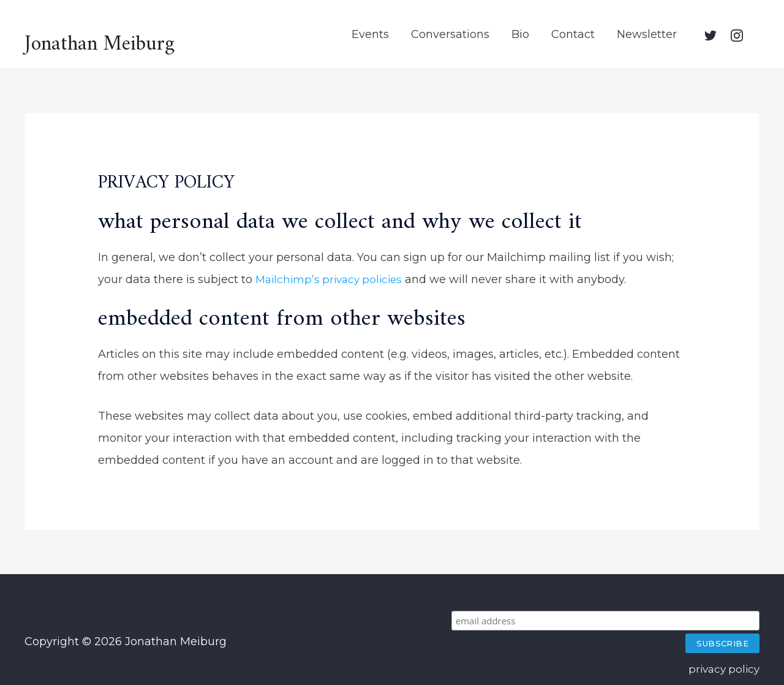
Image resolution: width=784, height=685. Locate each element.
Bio (520, 34)
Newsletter (647, 34)
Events (370, 34)
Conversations (450, 34)
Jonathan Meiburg (103, 39)
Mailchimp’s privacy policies (333, 278)
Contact (573, 34)
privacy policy (722, 645)
